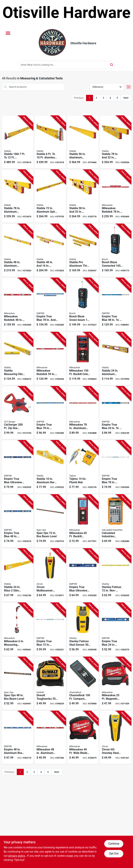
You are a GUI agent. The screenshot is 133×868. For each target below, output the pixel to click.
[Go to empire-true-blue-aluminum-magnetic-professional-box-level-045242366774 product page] (116, 629)
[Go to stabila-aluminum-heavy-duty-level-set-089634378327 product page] (83, 196)
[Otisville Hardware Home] (52, 43)
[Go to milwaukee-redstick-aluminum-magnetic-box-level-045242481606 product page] (18, 304)
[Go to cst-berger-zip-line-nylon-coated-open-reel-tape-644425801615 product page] (18, 413)
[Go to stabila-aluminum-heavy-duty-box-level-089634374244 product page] (116, 359)
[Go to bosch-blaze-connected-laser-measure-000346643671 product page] (116, 250)
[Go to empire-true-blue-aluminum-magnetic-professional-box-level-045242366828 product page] (50, 413)
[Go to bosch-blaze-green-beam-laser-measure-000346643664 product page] (83, 304)
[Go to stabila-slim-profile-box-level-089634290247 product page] (18, 575)
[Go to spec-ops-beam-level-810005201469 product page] (50, 521)
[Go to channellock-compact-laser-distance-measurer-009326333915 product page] (83, 683)
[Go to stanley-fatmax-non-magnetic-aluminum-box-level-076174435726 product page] (116, 575)
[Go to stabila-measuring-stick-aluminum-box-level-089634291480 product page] (18, 359)
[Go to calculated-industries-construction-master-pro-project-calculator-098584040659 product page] (116, 521)
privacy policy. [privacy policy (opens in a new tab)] (17, 856)
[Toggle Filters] (129, 87)
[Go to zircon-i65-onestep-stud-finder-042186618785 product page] (116, 737)
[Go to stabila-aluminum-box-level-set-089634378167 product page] (50, 250)
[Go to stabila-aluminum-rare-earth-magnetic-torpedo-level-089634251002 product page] (50, 467)
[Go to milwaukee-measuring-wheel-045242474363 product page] (18, 629)
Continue (114, 844)
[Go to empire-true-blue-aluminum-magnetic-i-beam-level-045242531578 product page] (116, 467)
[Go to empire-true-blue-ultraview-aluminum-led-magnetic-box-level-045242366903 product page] (18, 467)
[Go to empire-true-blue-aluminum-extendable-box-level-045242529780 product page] (116, 304)
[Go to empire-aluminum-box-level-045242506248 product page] (18, 737)
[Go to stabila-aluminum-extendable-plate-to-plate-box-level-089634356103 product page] (50, 142)
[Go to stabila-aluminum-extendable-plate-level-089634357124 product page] (18, 142)
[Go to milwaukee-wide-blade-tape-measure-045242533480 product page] (83, 737)
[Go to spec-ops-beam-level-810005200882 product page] (18, 683)
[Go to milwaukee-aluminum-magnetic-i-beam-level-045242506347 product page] (50, 737)
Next (126, 98)
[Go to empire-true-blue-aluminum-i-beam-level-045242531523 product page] (50, 629)
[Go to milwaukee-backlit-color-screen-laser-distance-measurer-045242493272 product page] (83, 359)
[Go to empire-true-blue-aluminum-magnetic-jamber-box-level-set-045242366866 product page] (50, 304)
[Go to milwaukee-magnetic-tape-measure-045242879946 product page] (116, 683)
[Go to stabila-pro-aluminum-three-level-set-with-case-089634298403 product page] (83, 250)
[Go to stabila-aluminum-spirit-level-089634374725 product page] (50, 196)
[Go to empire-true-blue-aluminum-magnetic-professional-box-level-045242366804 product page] (18, 521)
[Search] (112, 65)
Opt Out (114, 853)
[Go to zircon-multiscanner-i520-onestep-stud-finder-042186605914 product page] (50, 575)
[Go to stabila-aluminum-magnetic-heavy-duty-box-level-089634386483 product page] (18, 250)
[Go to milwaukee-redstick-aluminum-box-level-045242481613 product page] (50, 359)
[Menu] (8, 33)
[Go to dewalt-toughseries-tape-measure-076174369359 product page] (50, 683)
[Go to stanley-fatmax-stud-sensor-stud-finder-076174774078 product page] (83, 629)
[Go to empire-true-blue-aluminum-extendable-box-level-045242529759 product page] (116, 413)
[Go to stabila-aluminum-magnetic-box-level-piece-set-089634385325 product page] (116, 142)
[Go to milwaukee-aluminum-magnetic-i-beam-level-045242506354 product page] (83, 413)
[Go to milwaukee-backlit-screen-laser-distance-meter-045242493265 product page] (83, 521)
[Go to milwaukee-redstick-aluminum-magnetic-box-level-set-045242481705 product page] (116, 196)
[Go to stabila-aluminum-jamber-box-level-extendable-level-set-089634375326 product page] (18, 196)
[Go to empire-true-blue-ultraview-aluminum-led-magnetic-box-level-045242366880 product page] (83, 575)
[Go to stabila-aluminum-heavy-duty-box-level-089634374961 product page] (83, 142)
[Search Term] (66, 65)
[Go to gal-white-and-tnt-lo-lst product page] (83, 467)
